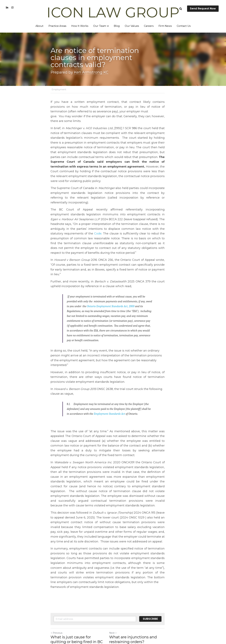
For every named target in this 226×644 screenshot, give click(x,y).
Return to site (59, 623)
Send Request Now (203, 9)
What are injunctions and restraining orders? (138, 611)
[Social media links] (7, 8)
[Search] (181, 9)
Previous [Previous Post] (56, 604)
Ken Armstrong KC (91, 72)
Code (171, 219)
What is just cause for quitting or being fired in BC (79, 611)
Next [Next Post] (118, 604)
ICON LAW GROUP (113, 12)
